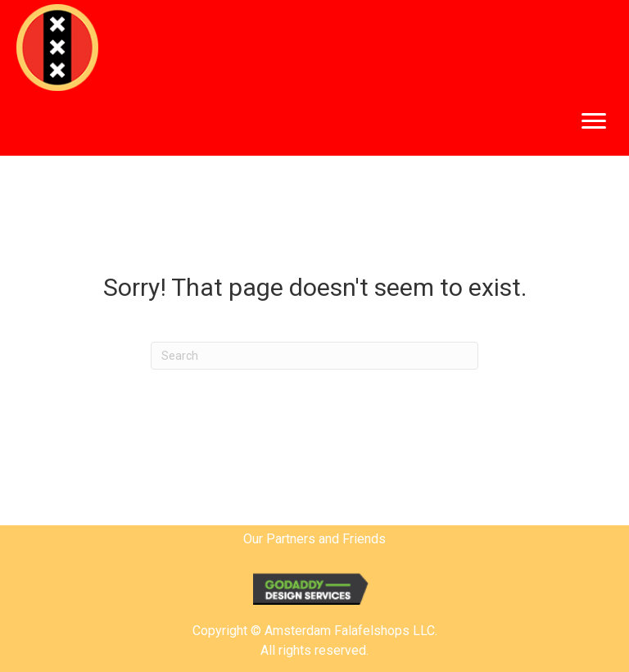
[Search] (314, 356)
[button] (594, 121)
